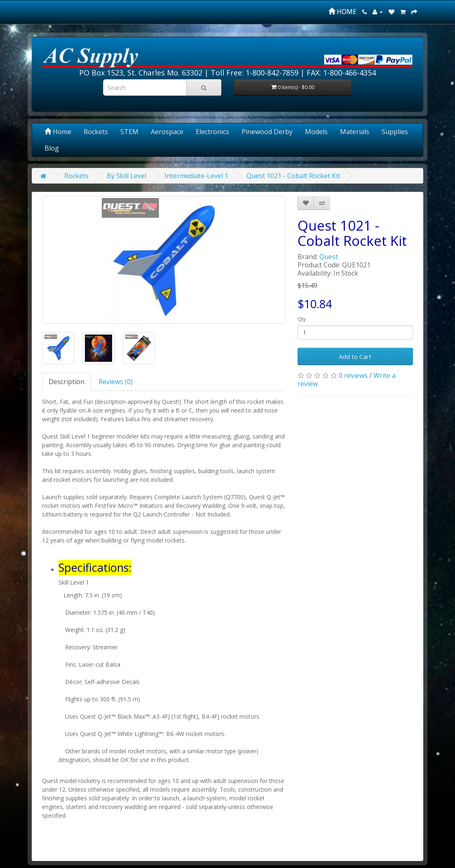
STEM (129, 132)
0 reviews (353, 375)
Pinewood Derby (267, 132)
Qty (302, 319)
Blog (52, 148)
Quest (329, 257)
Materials (355, 132)
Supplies (395, 132)
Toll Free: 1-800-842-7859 (254, 73)
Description (67, 382)
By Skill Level (127, 176)
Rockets (96, 132)
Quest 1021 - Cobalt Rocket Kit (293, 176)
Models (316, 132)
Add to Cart (355, 356)
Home (58, 132)
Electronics (212, 132)
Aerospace (167, 132)
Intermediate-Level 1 (196, 176)
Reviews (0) (116, 382)
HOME (342, 12)
